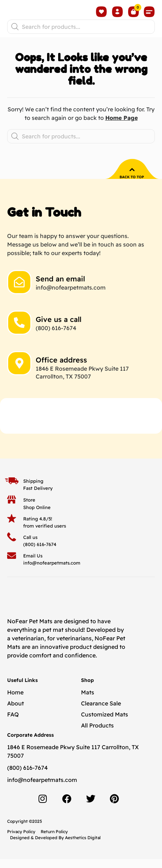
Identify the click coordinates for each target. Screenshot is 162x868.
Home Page (121, 127)
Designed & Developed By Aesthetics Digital (55, 846)
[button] (150, 16)
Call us (30, 546)
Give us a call (59, 328)
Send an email (60, 288)
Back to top (132, 186)
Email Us (33, 565)
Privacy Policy (21, 841)
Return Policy (54, 841)
